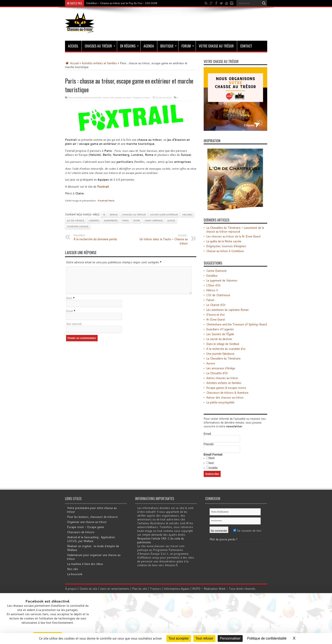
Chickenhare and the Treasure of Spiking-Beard (237, 324)
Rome (137, 220)
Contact (246, 46)
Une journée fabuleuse (220, 354)
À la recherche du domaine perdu (99, 237)
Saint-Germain (154, 220)
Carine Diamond (216, 271)
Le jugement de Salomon (222, 280)
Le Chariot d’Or (216, 305)
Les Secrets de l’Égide (220, 334)
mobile (213, 468)
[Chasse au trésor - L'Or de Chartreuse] (235, 209)
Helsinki (187, 215)
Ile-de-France (75, 220)
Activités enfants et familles (99, 63)
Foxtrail (103, 187)
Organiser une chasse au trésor (87, 522)
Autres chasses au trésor (222, 378)
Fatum (210, 300)
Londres (94, 220)
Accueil (73, 46)
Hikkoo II (212, 290)
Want (222, 589)
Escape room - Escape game (86, 527)
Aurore (211, 363)
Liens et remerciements (115, 589)
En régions (129, 46)
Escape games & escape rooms (226, 388)
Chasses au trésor (100, 46)
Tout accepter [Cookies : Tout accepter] (179, 638)
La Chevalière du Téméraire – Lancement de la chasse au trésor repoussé (235, 230)
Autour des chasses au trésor (117, 98)
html (212, 458)
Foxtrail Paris (106, 200)
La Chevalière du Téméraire (223, 358)
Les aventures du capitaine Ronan (227, 310)
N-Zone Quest (216, 319)
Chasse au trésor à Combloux (225, 251)
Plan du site (140, 589)
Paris (126, 220)
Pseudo (209, 444)
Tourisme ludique (78, 226)
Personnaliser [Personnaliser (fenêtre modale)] (230, 638)
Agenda (149, 46)
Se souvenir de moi (247, 531)
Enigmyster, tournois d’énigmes (226, 246)
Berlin (114, 215)
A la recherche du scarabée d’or (226, 349)
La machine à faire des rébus (85, 564)
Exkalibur (212, 276)
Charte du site (89, 589)
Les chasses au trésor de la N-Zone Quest (233, 236)
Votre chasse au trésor (216, 46)
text (211, 463)
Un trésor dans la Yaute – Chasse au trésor (162, 240)
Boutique (168, 46)
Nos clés (73, 569)
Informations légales (177, 589)
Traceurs (156, 589)
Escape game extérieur (164, 215)
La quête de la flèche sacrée (224, 241)
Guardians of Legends (220, 329)
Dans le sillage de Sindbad (223, 344)
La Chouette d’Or (217, 373)
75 (104, 215)
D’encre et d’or (216, 315)
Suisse (171, 220)
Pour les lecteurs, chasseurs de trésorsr (93, 517)
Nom (69, 298)
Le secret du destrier (219, 339)
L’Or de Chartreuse (218, 295)
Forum (188, 46)
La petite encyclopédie (220, 402)
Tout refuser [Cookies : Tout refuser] (204, 638)
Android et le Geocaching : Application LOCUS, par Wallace (91, 539)
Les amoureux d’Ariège (221, 368)
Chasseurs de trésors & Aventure (227, 393)
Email (69, 311)
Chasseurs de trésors (81, 532)
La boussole (75, 574)
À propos (71, 589)
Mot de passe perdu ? (224, 539)
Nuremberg (111, 220)
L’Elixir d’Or (213, 285)
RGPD (197, 589)
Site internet (74, 324)
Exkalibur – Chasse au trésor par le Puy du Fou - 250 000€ (122, 3)
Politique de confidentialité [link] (267, 638)
